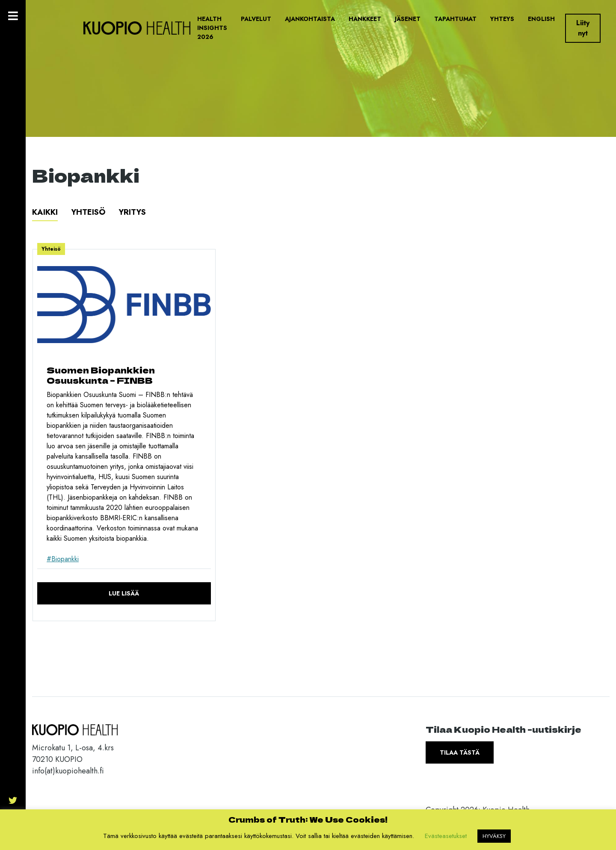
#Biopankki (63, 559)
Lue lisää (124, 593)
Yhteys (502, 19)
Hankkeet (365, 19)
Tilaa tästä (460, 752)
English (541, 19)
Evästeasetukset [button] (446, 836)
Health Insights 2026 (212, 28)
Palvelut (256, 19)
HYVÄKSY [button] (494, 836)
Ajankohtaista (310, 19)
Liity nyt (583, 28)
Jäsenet (408, 19)
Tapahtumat (455, 19)
